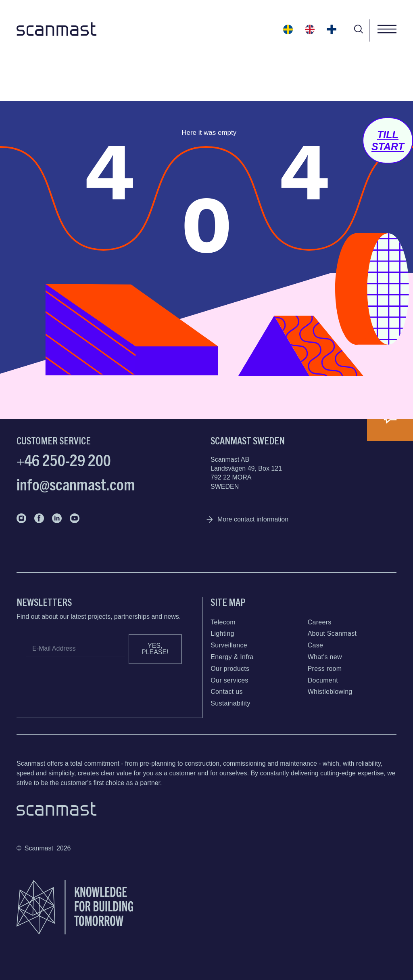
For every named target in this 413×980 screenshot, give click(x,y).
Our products (230, 669)
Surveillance (229, 645)
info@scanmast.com (76, 484)
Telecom (223, 622)
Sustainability (230, 703)
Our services (229, 680)
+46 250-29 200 (64, 459)
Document (323, 680)
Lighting (222, 633)
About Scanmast (332, 633)
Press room (325, 669)
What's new (325, 657)
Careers (320, 622)
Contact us (226, 692)
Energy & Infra (232, 657)
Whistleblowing (330, 692)
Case (316, 645)
